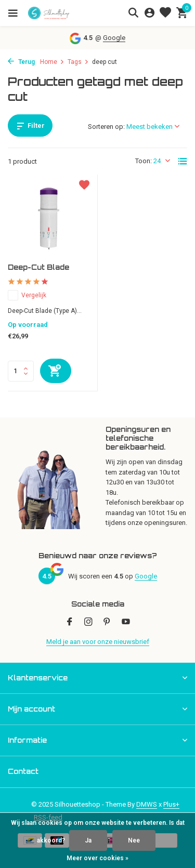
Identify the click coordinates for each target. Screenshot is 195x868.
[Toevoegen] (56, 371)
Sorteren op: (106, 127)
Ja (88, 840)
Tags (78, 62)
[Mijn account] (149, 13)
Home (52, 62)
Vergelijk (27, 295)
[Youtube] (126, 623)
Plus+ (171, 804)
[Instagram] (88, 623)
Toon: (144, 161)
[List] (183, 161)
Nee (134, 840)
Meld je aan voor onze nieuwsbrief (98, 642)
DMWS (147, 804)
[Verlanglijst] (165, 13)
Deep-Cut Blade (38, 267)
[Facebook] (70, 623)
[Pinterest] (107, 623)
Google (114, 38)
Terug (21, 62)
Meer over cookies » (97, 858)
